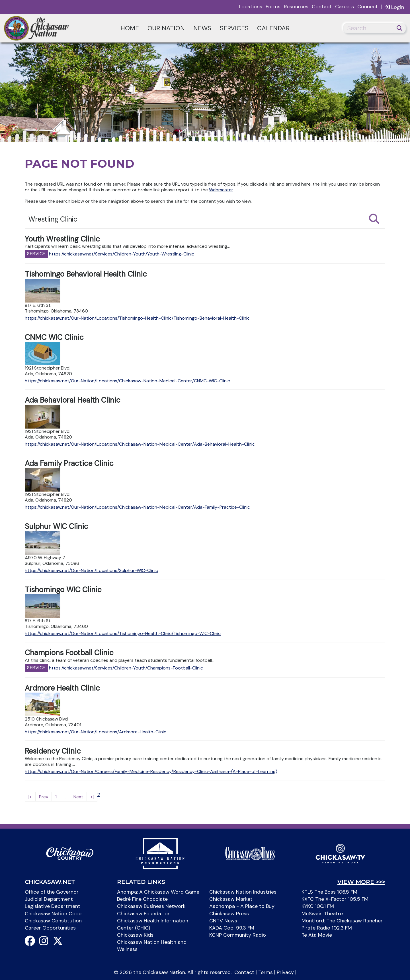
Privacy (285, 972)
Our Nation (166, 28)
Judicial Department (49, 899)
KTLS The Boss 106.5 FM (329, 892)
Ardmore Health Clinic (62, 688)
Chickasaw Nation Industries (243, 892)
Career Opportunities (50, 928)
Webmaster (221, 190)
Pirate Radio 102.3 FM (327, 928)
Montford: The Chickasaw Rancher (342, 921)
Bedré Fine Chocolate (142, 899)
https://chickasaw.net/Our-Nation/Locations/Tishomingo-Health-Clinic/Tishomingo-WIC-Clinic (123, 633)
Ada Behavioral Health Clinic (73, 400)
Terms (266, 972)
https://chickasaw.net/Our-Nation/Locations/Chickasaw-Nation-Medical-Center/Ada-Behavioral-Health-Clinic (140, 444)
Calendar (273, 28)
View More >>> (361, 882)
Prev (44, 797)
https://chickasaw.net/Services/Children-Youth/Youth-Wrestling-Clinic (122, 254)
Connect (368, 7)
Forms (273, 7)
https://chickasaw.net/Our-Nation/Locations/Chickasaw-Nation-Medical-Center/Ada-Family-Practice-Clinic (137, 507)
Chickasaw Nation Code (53, 914)
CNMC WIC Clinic (54, 337)
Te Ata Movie (317, 935)
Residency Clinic (53, 751)
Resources (296, 7)
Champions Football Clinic (69, 653)
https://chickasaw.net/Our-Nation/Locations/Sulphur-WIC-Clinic (91, 570)
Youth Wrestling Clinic (62, 239)
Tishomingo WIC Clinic (63, 590)
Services (234, 28)
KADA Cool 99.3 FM (232, 928)
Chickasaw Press (229, 914)
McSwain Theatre (322, 914)
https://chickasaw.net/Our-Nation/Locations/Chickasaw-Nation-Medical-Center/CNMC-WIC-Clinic (127, 381)
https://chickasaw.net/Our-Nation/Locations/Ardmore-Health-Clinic (96, 732)
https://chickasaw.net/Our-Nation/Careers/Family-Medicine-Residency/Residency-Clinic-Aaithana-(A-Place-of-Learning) (151, 771)
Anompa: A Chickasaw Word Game (158, 892)
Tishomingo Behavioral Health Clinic (86, 274)
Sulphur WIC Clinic (57, 526)
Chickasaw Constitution (53, 921)
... (65, 797)
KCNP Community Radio (238, 935)
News (202, 28)
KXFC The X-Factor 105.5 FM (335, 899)
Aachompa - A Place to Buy (242, 906)
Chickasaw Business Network (151, 906)
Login (394, 7)
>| (92, 797)
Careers (345, 7)
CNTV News (223, 921)
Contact (322, 7)
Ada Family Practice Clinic (69, 463)
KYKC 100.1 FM (318, 906)
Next (78, 797)
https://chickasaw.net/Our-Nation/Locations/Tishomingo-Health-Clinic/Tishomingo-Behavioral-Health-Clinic (137, 318)
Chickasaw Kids (135, 935)
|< (30, 797)
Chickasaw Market (231, 899)
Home (130, 28)
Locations (251, 7)
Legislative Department (53, 906)
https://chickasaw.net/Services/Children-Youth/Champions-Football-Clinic (126, 668)
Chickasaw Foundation (144, 914)
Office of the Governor (52, 892)
